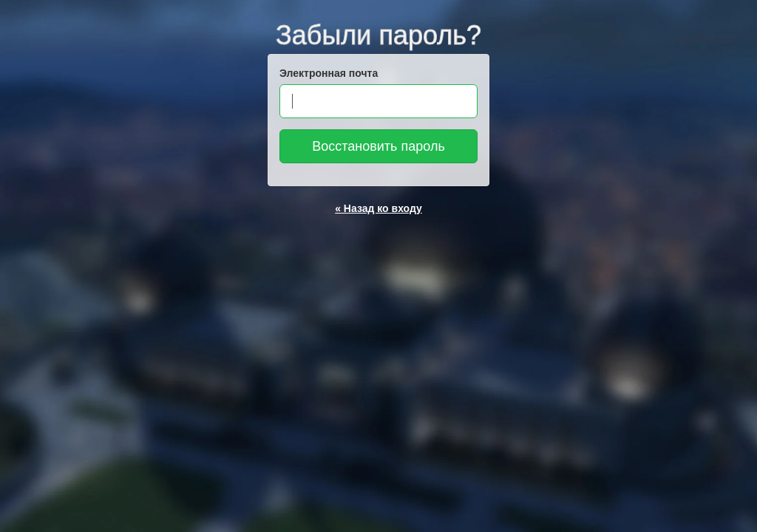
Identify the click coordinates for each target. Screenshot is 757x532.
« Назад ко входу (378, 208)
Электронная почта (329, 73)
